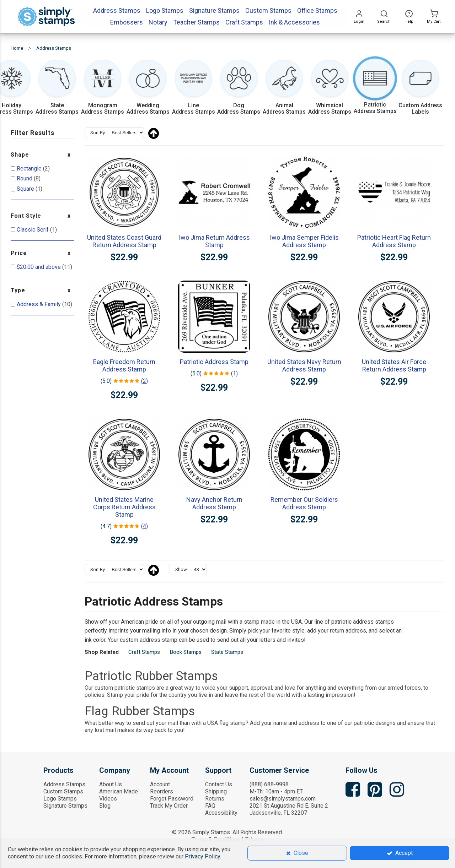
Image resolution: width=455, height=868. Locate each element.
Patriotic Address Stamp (214, 362)
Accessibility (221, 813)
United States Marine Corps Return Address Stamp (124, 507)
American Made (119, 791)
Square (26, 189)
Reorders (162, 791)
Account (160, 784)
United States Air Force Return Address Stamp (394, 365)
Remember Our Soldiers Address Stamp (304, 503)
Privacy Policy (202, 856)
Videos (108, 799)
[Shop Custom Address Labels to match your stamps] (421, 88)
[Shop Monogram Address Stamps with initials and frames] (103, 88)
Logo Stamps (60, 799)
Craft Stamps (144, 652)
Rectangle (30, 169)
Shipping (216, 791)
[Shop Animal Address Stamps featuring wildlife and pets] (284, 88)
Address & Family (39, 304)
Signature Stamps (65, 806)
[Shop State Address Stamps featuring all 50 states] (57, 88)
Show (181, 569)
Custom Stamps (63, 791)
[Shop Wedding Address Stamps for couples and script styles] (148, 88)
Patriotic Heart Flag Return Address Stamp (394, 241)
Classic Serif (33, 230)
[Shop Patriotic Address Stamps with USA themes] (375, 88)
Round (25, 178)
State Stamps (227, 652)
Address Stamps (64, 784)
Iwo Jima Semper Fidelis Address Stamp (304, 241)
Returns (215, 799)
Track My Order (169, 806)
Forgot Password (172, 799)
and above (39, 267)
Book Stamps (186, 652)
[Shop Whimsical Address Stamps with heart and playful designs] (330, 88)
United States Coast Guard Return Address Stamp (124, 241)
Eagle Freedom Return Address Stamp (124, 365)
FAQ (210, 806)
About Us (111, 784)
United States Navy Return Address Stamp (304, 365)
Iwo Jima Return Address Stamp (214, 241)
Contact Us (219, 784)
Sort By (98, 133)
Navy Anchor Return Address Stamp (214, 503)
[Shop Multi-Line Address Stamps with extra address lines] (194, 88)
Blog (105, 806)
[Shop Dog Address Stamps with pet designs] (239, 88)
